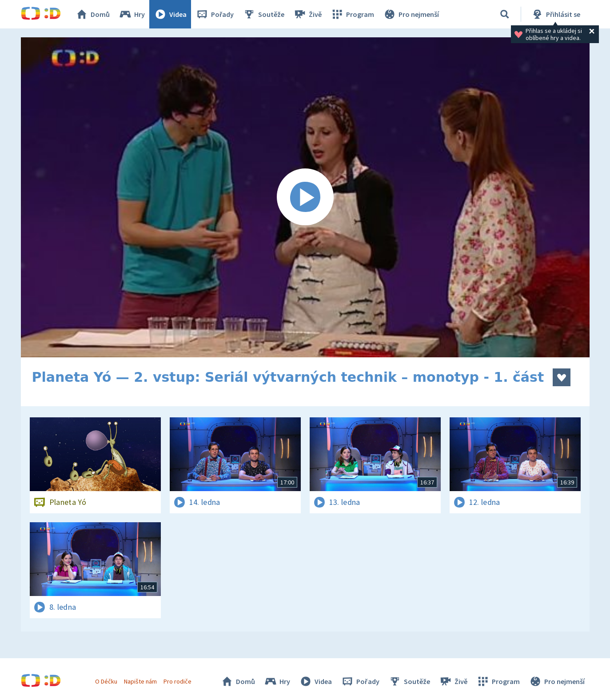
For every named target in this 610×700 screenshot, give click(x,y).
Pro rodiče (177, 681)
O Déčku (106, 681)
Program (352, 14)
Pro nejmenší (411, 14)
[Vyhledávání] (505, 14)
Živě (307, 14)
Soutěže (263, 14)
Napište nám (140, 681)
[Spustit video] (305, 197)
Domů (92, 14)
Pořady (215, 14)
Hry (132, 14)
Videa (170, 14)
